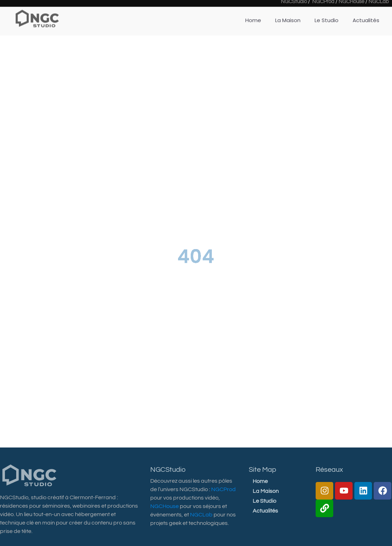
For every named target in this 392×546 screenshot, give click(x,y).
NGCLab (201, 515)
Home (253, 16)
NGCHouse (165, 506)
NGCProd (223, 489)
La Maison (288, 16)
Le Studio (327, 16)
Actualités (366, 16)
